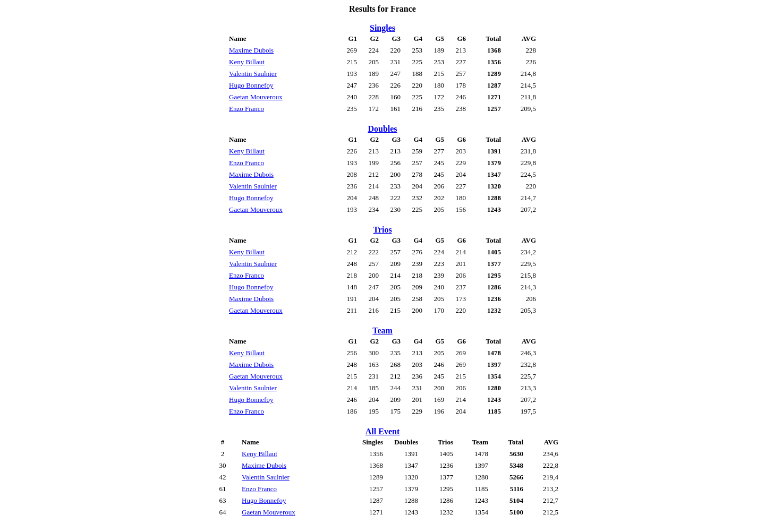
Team (382, 331)
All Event (382, 431)
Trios (382, 230)
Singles (382, 28)
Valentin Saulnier (253, 74)
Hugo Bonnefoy (251, 85)
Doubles (382, 129)
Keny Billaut (247, 62)
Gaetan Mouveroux (256, 97)
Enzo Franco (246, 109)
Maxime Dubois (251, 50)
